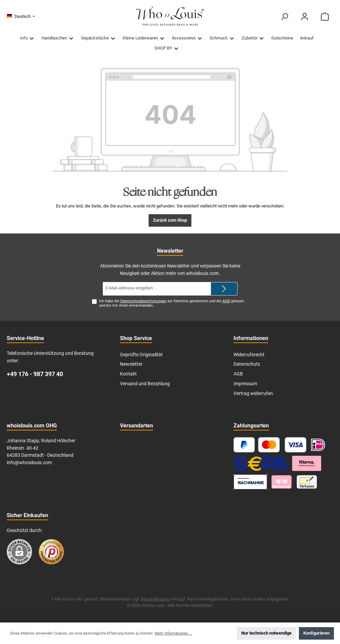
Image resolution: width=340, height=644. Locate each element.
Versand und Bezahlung (145, 384)
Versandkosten (155, 599)
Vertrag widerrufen (253, 394)
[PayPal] (244, 445)
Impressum (245, 384)
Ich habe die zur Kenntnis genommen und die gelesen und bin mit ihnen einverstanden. (172, 303)
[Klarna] (282, 482)
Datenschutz (247, 364)
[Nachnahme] (251, 482)
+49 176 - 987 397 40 (35, 374)
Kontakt (128, 374)
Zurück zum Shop (170, 220)
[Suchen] (284, 17)
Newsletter (131, 364)
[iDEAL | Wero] (318, 445)
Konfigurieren (316, 633)
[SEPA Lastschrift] (261, 463)
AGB (226, 301)
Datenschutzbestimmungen (143, 301)
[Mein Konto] (305, 17)
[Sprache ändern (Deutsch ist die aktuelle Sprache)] (21, 17)
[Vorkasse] (307, 482)
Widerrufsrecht (249, 355)
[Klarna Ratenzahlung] (307, 463)
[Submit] (224, 289)
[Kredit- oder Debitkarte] (282, 445)
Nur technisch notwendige (266, 633)
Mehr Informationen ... (173, 633)
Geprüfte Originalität (141, 355)
